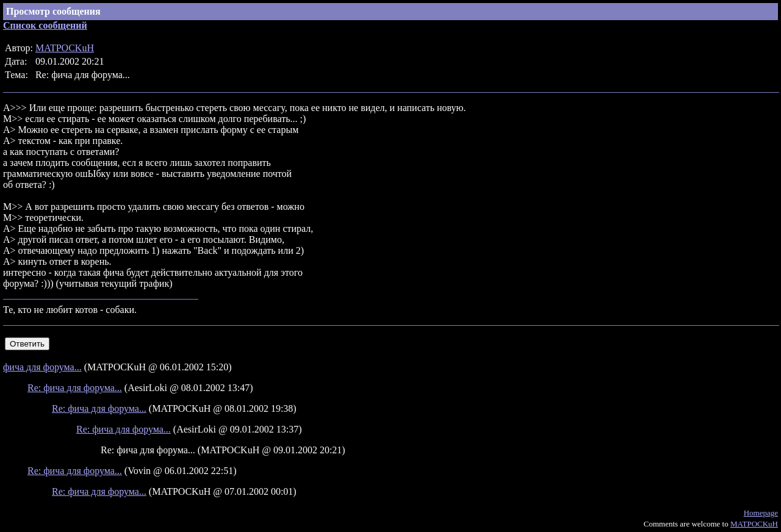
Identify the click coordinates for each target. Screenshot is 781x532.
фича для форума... (42, 367)
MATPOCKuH (65, 48)
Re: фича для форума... (75, 388)
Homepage (761, 513)
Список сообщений (45, 25)
